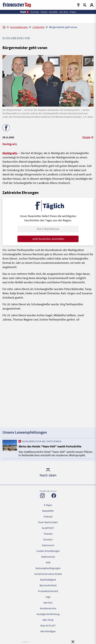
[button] (24, 12)
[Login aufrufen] (92, 5)
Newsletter (48, 511)
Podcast (48, 516)
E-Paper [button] (73, 12)
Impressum (48, 545)
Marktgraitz (10, 153)
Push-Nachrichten (48, 522)
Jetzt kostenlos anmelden (48, 239)
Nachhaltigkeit (48, 580)
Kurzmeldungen (19, 27)
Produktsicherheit (48, 591)
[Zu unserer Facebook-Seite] (54, 496)
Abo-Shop (48, 620)
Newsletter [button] (53, 12)
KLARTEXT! (48, 528)
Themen (48, 534)
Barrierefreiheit (48, 585)
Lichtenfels (38, 27)
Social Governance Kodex (48, 574)
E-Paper (48, 505)
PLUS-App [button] (35, 12)
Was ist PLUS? (48, 625)
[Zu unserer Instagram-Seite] (42, 496)
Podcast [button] (44, 12)
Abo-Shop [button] (64, 12)
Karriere (48, 603)
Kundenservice (48, 608)
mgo (48, 597)
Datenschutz (48, 557)
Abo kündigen (48, 631)
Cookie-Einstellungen (48, 551)
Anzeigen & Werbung (48, 614)
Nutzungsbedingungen (48, 568)
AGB (48, 562)
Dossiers (48, 539)
